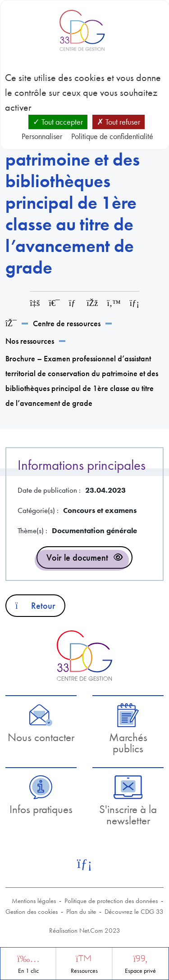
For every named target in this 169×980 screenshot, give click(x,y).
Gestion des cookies (32, 912)
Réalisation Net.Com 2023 (85, 931)
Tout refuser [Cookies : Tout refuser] (119, 122)
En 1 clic (28, 971)
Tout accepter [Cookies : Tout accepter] (58, 122)
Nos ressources (30, 341)
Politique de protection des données (111, 901)
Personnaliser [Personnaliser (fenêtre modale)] (42, 136)
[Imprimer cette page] (54, 303)
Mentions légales (34, 901)
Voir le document (77, 557)
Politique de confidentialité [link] (112, 136)
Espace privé (140, 971)
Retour (35, 606)
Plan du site (81, 912)
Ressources (84, 971)
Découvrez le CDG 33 (134, 912)
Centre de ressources (67, 323)
